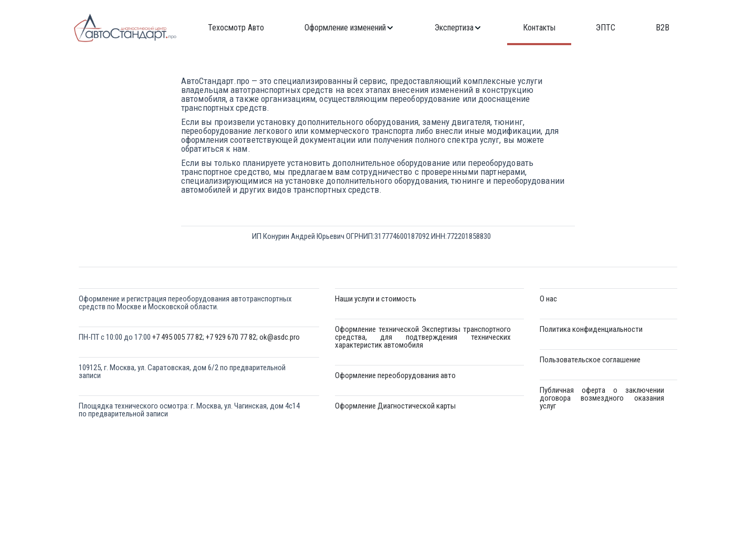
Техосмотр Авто (236, 28)
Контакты (539, 28)
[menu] (439, 28)
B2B (663, 28)
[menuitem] (236, 28)
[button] (349, 28)
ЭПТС (606, 28)
